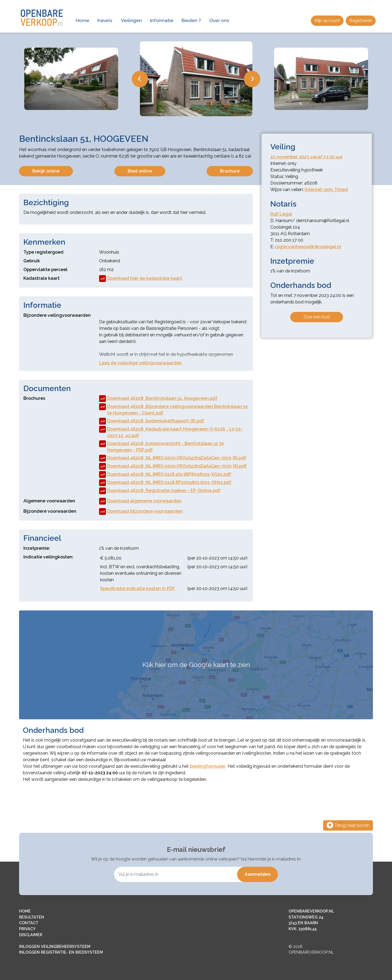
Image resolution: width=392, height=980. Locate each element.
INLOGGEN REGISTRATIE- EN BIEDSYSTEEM (61, 952)
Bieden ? (191, 20)
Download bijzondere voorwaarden (141, 511)
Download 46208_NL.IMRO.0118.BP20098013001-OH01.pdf (165, 483)
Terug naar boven (348, 825)
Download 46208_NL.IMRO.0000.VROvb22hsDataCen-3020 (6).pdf (173, 466)
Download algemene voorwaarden (140, 501)
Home (82, 20)
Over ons (219, 20)
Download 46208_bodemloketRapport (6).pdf (152, 421)
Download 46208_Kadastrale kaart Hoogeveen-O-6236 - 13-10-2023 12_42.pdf (171, 432)
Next (252, 79)
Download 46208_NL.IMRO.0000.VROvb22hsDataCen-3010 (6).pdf (173, 458)
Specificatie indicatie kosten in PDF (138, 589)
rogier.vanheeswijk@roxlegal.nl (308, 247)
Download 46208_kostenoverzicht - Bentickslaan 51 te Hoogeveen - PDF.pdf (161, 446)
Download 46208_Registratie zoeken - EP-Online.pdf (160, 491)
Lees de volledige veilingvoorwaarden (140, 363)
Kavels (105, 20)
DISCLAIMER (31, 935)
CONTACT (29, 923)
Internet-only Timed (326, 190)
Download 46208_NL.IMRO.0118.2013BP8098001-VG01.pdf (165, 474)
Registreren (361, 21)
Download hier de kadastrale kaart (141, 279)
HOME (25, 911)
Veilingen (131, 20)
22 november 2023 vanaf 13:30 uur (307, 157)
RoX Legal (281, 214)
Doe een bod (317, 317)
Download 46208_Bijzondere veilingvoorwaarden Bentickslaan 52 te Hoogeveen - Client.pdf (173, 409)
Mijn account (327, 21)
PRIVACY (27, 929)
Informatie (162, 20)
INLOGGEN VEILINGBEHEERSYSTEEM (55, 946)
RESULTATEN (32, 917)
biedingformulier (208, 766)
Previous (140, 79)
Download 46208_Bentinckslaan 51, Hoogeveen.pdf (158, 399)
